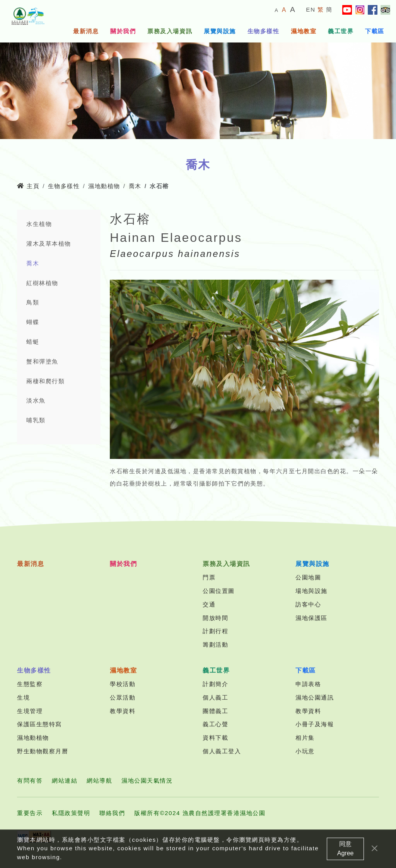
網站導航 (99, 781)
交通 (209, 604)
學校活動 (123, 684)
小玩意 (305, 751)
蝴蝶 (33, 322)
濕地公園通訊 (315, 697)
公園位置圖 (219, 591)
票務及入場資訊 (170, 31)
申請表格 (308, 684)
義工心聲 (215, 724)
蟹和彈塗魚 (42, 361)
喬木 (135, 186)
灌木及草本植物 (49, 244)
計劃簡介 (215, 684)
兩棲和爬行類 (45, 381)
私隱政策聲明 (71, 813)
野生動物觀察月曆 (43, 751)
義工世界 (341, 31)
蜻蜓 (33, 342)
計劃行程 (215, 631)
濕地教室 (304, 31)
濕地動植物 (104, 186)
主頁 (28, 186)
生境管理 (30, 711)
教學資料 (123, 711)
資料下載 (215, 738)
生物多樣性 (264, 31)
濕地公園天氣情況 (147, 781)
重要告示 (30, 813)
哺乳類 (36, 420)
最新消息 (86, 31)
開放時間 (215, 618)
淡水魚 (36, 400)
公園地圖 (308, 577)
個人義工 (215, 697)
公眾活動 (123, 697)
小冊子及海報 (315, 724)
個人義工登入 (222, 751)
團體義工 (215, 711)
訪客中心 (308, 604)
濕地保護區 (312, 618)
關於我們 (123, 31)
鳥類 (33, 302)
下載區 (375, 31)
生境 (23, 697)
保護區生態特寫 (39, 724)
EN (311, 9)
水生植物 (39, 224)
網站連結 (65, 781)
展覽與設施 (220, 31)
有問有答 (30, 781)
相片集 (305, 738)
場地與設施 (312, 591)
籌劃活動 (215, 645)
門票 (209, 577)
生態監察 (30, 684)
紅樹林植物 (42, 283)
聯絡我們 (112, 813)
